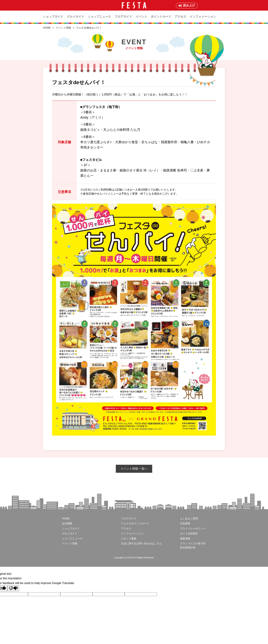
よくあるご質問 (189, 518)
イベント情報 (63, 28)
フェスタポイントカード (135, 523)
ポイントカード (161, 16)
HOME (47, 28)
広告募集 (185, 523)
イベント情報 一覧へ (134, 469)
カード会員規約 (189, 533)
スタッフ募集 (129, 539)
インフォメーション (203, 16)
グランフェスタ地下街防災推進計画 (193, 545)
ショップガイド (53, 16)
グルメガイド (76, 16)
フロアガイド (123, 16)
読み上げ (189, 5)
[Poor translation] (13, 588)
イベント (141, 16)
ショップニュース (99, 16)
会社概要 (67, 523)
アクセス (180, 16)
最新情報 (185, 539)
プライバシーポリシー (193, 528)
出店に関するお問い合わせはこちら (141, 543)
